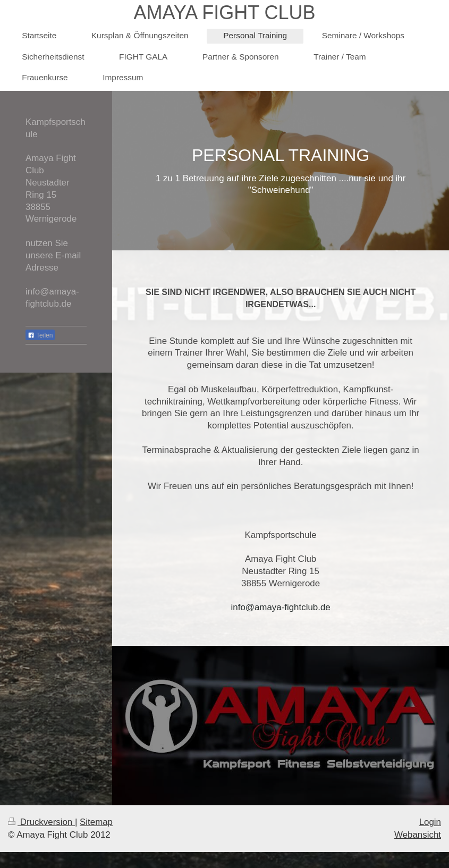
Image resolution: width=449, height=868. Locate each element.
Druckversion (41, 822)
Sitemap (96, 822)
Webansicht (418, 835)
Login (430, 822)
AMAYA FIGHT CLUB (224, 12)
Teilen (40, 335)
